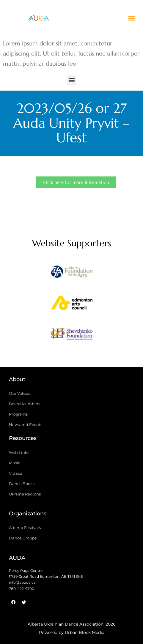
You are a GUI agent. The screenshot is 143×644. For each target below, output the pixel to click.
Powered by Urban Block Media (72, 632)
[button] (132, 18)
